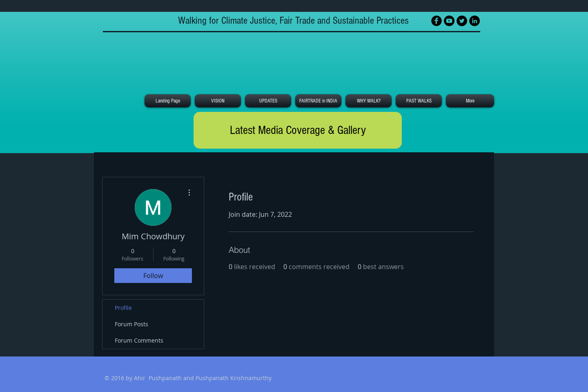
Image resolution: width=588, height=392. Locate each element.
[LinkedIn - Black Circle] (474, 21)
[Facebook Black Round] (437, 21)
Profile (123, 308)
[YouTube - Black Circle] (449, 21)
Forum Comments (139, 340)
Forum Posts (131, 324)
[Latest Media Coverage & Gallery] (298, 130)
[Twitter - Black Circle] (462, 21)
